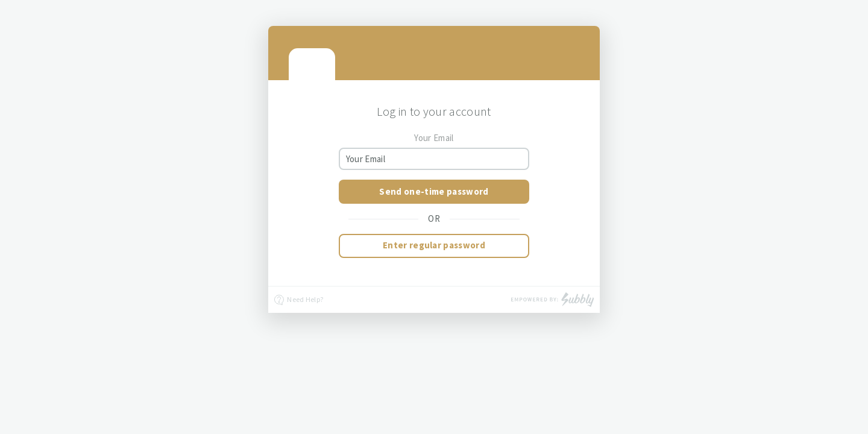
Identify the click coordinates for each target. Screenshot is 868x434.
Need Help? (299, 300)
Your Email (434, 138)
